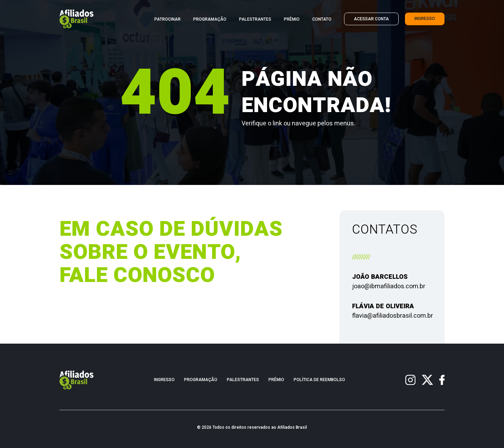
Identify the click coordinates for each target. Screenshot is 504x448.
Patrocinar (167, 19)
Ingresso (425, 19)
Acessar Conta (371, 19)
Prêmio (292, 19)
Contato (322, 19)
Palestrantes (255, 19)
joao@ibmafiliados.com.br (389, 286)
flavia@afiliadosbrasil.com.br (393, 316)
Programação (210, 19)
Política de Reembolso (319, 380)
